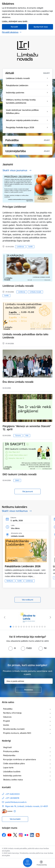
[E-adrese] (7, 811)
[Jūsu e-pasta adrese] (28, 681)
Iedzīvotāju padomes (12, 776)
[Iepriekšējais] (5, 617)
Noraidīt (14, 27)
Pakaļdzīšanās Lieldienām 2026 (23, 566)
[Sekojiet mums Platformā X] (15, 835)
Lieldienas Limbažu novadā (18, 286)
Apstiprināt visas (41, 27)
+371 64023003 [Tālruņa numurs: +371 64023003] (12, 794)
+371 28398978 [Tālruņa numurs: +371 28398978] (12, 798)
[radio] (12, 648)
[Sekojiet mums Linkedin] (32, 835)
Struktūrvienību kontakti (14, 729)
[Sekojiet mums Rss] (38, 835)
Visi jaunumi (28, 491)
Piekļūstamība (9, 755)
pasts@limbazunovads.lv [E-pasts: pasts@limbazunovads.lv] (16, 802)
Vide (27, 435)
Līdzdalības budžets (12, 772)
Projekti (6, 721)
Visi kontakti (15, 819)
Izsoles (6, 725)
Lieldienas (20, 247)
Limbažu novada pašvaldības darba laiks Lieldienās (25, 336)
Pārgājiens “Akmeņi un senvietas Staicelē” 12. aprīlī (27, 428)
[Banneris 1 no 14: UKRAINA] (27, 617)
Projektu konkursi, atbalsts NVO (17, 733)
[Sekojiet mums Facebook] (4, 835)
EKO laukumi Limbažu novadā (20, 474)
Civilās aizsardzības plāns (14, 763)
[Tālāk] (50, 617)
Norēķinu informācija (12, 713)
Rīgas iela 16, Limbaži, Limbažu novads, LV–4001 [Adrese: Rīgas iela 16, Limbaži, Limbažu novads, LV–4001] (27, 806)
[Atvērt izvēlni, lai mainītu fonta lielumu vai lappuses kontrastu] (41, 863)
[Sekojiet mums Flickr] (26, 835)
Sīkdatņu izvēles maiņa (13, 780)
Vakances (7, 717)
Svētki (31, 247)
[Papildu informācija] (15, 811)
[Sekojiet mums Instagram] (21, 835)
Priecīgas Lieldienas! (14, 207)
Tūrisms (18, 435)
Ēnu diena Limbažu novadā (18, 382)
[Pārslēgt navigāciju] (28, 863)
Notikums (10, 581)
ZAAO (17, 480)
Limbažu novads (36, 292)
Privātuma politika (11, 751)
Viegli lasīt (7, 747)
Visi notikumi (27, 600)
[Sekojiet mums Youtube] (10, 835)
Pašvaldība (8, 709)
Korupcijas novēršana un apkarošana (20, 759)
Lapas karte (8, 768)
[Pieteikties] (28, 690)
